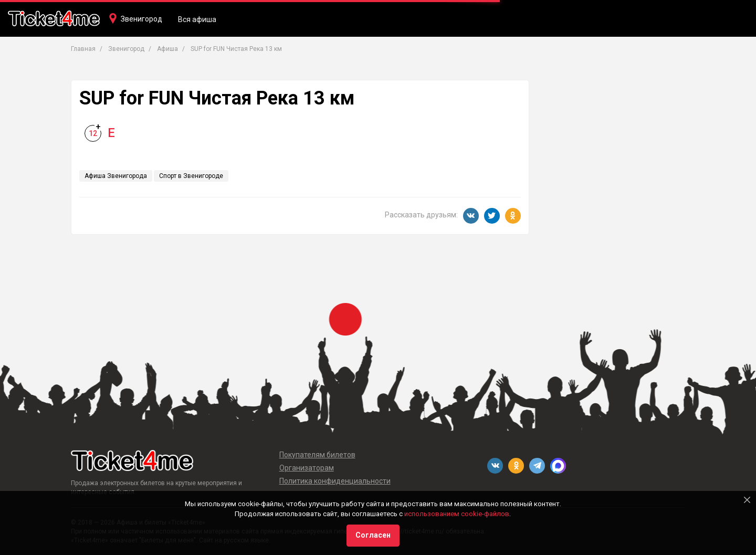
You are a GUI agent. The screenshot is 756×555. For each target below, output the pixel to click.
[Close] (747, 500)
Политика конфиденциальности (335, 481)
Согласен (373, 535)
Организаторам (307, 468)
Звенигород (141, 19)
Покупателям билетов (317, 455)
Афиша (167, 49)
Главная (83, 49)
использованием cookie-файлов (457, 514)
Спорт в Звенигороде (191, 176)
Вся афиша (197, 19)
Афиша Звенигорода (116, 176)
